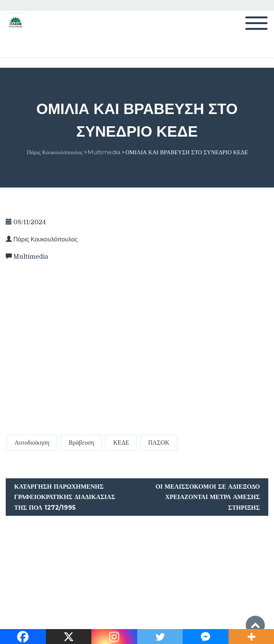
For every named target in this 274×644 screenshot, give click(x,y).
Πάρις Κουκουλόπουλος (45, 240)
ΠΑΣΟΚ (159, 443)
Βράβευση (81, 443)
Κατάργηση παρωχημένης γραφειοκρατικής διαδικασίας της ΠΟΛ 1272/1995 (65, 497)
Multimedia (31, 257)
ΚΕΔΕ (121, 443)
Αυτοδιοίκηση (32, 443)
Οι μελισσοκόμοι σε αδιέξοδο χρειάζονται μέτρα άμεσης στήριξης (208, 497)
